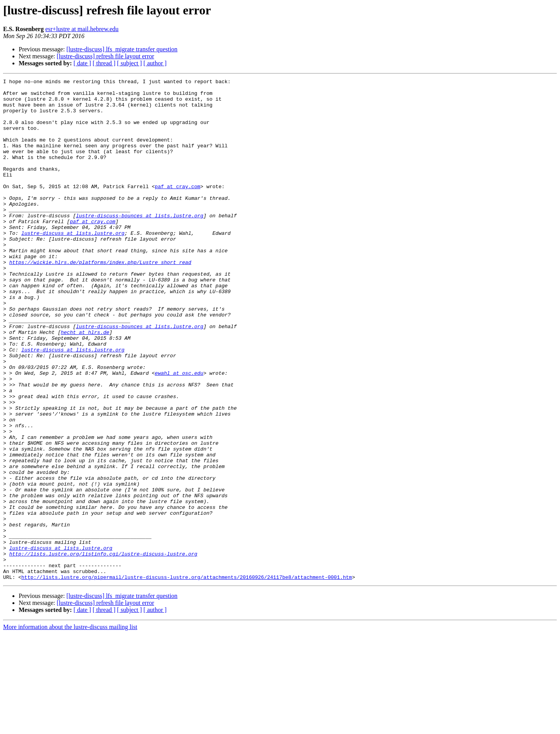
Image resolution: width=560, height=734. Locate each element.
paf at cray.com (178, 208)
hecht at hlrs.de (85, 383)
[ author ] (155, 63)
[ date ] (82, 63)
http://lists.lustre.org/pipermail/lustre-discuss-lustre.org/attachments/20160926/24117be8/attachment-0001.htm (187, 677)
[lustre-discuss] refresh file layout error (106, 56)
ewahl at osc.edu (179, 432)
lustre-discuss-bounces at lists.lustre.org (140, 243)
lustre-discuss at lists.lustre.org (73, 264)
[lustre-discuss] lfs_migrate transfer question (122, 49)
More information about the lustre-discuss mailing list (70, 727)
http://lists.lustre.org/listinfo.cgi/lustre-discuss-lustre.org (103, 649)
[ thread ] (104, 63)
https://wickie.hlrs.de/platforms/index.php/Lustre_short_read (100, 299)
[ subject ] (129, 63)
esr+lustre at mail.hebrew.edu (82, 29)
